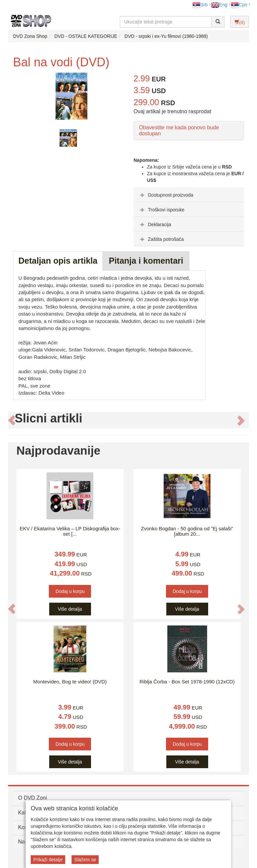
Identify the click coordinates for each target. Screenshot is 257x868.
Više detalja (70, 609)
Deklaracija (155, 224)
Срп (239, 5)
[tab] (189, 195)
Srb (200, 5)
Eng (219, 5)
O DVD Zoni (32, 798)
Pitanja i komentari (146, 261)
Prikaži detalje (48, 860)
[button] (12, 420)
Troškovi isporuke (161, 210)
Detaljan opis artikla (58, 261)
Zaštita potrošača (161, 239)
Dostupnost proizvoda (166, 195)
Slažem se (85, 860)
